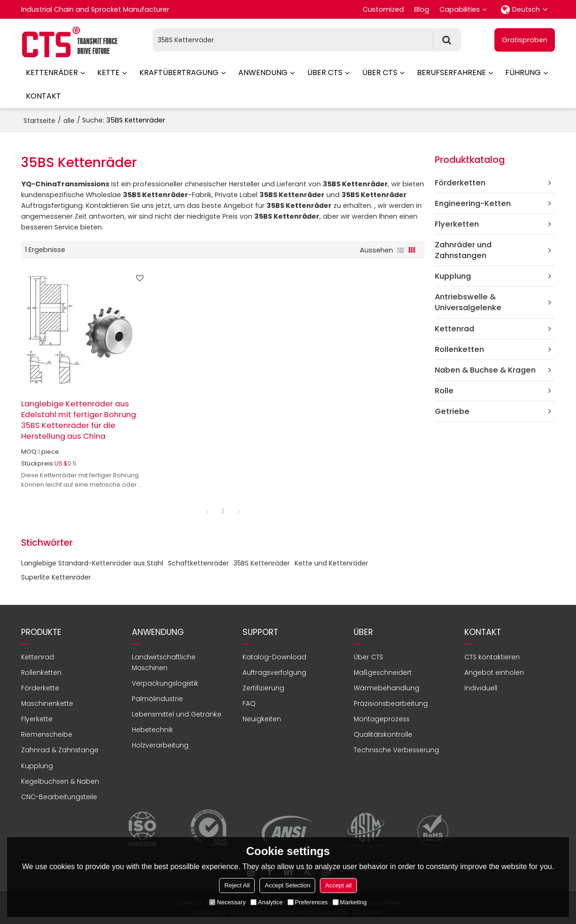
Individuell (481, 688)
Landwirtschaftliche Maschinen (164, 662)
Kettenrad (38, 657)
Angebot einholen (494, 672)
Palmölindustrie (157, 699)
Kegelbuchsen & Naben (60, 781)
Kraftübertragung (179, 73)
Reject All (237, 885)
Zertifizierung (263, 688)
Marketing (350, 902)
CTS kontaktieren (492, 657)
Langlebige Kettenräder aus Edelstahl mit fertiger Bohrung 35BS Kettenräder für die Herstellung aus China (79, 420)
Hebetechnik (152, 730)
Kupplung (37, 766)
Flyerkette (37, 719)
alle (69, 121)
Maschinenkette (47, 703)
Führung (523, 73)
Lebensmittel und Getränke (177, 714)
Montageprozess (382, 719)
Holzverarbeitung (160, 745)
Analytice (267, 902)
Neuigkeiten (262, 719)
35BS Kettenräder (262, 563)
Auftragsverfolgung (274, 672)
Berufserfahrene (451, 73)
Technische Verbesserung (396, 750)
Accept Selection (287, 885)
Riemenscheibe (47, 734)
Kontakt (43, 96)
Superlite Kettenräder (56, 577)
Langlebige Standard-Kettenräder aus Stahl (92, 563)
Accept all (338, 885)
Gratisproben (525, 40)
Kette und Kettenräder (331, 563)
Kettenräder (52, 73)
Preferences (308, 902)
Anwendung (263, 73)
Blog (422, 9)
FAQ (249, 703)
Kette (108, 73)
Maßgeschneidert (383, 672)
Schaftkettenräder (198, 563)
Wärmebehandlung (387, 688)
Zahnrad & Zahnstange (60, 750)
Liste (401, 250)
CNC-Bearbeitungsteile (59, 797)
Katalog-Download (274, 657)
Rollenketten (41, 672)
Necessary (227, 902)
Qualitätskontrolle (383, 734)
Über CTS (325, 73)
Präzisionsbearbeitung (391, 703)
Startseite (39, 121)
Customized (383, 9)
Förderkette (40, 688)
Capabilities (460, 9)
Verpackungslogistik (165, 683)
